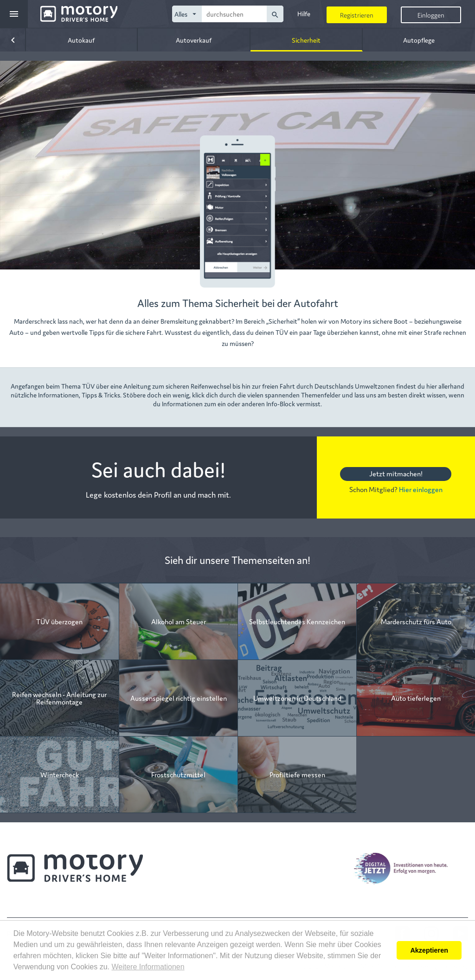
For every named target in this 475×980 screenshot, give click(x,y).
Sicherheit (306, 40)
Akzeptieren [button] (429, 950)
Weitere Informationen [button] (148, 967)
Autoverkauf (194, 40)
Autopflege (419, 40)
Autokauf (81, 40)
